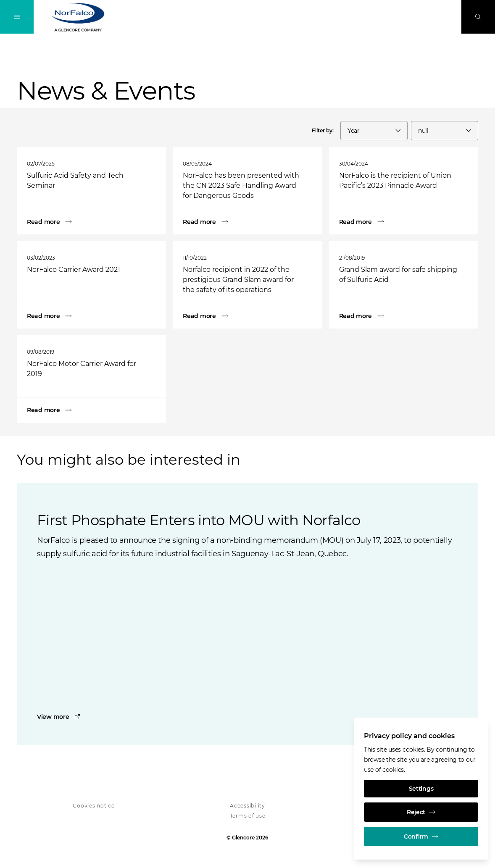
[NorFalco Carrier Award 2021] (91, 316)
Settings (421, 789)
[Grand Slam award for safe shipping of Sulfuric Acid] (404, 316)
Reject (421, 812)
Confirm (421, 836)
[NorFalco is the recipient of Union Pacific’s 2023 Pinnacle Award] (404, 222)
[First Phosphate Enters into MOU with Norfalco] (247, 717)
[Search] (478, 17)
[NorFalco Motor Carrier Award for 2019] (91, 410)
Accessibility (247, 806)
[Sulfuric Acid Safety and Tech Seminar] (91, 222)
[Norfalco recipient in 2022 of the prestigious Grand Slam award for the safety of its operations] (247, 316)
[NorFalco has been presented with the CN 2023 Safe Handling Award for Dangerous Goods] (247, 222)
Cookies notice (93, 806)
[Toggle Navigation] (17, 17)
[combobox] (374, 131)
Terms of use (248, 816)
